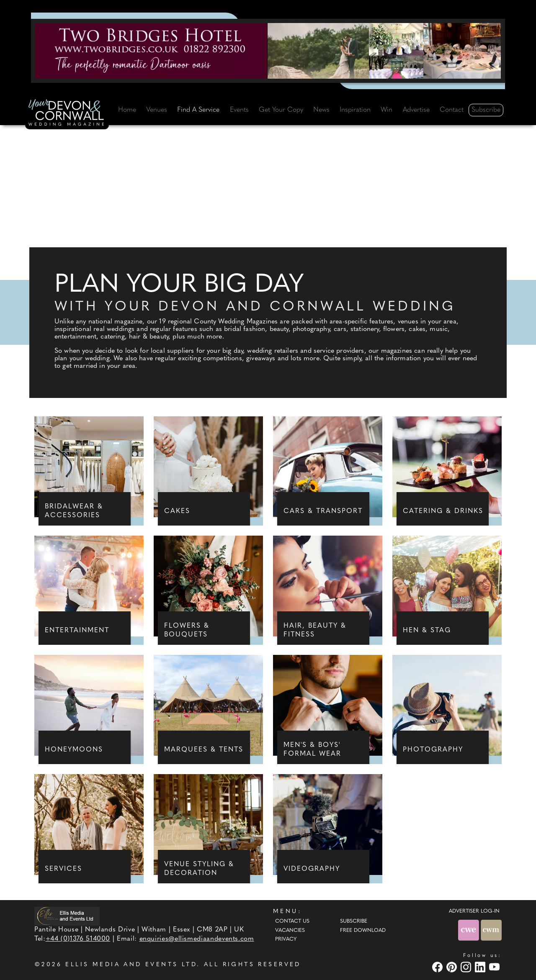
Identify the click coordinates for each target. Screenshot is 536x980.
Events (239, 110)
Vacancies (290, 931)
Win (387, 110)
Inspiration (355, 110)
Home (127, 110)
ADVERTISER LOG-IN (474, 911)
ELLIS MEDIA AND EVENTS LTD (131, 965)
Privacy (286, 939)
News (321, 110)
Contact (452, 110)
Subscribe (486, 110)
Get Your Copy (281, 110)
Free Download (363, 931)
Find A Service (198, 110)
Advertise (416, 110)
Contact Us (292, 921)
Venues (157, 110)
